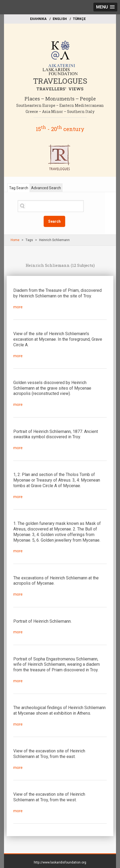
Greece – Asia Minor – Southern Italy (60, 111)
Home (15, 240)
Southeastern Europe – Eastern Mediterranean (60, 105)
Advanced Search (46, 188)
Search (54, 221)
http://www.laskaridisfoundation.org (60, 862)
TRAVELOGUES (60, 81)
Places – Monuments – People (60, 99)
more (18, 307)
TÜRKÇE (79, 19)
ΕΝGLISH (60, 19)
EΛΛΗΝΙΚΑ (38, 19)
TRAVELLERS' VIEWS (60, 89)
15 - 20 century (60, 129)
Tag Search (19, 188)
